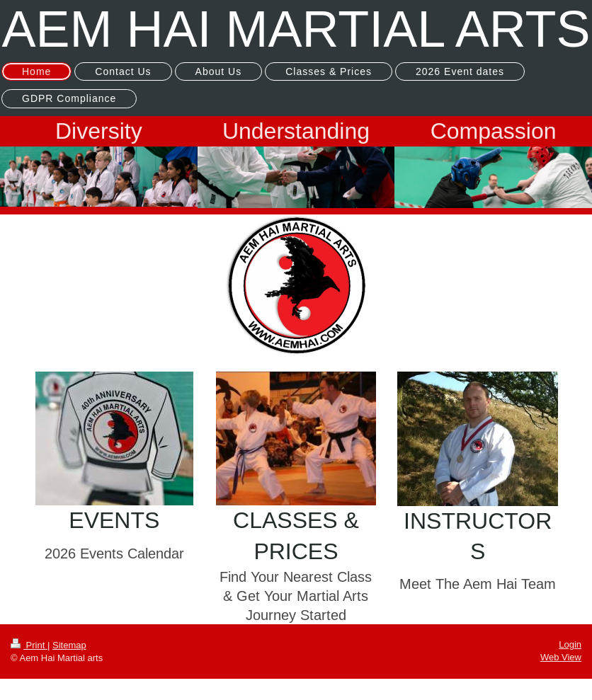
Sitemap (69, 645)
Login (570, 644)
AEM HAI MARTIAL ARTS (296, 29)
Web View (561, 657)
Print (29, 645)
